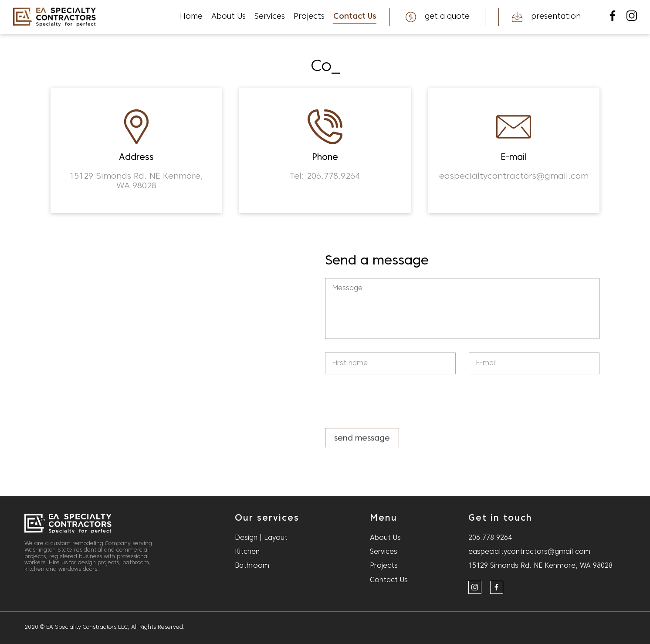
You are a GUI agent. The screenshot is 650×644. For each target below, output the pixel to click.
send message (362, 441)
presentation (546, 17)
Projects (309, 17)
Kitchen (247, 552)
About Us (229, 17)
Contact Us (355, 17)
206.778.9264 (490, 538)
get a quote (438, 17)
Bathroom (252, 566)
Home (191, 17)
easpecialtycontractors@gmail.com (529, 552)
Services (270, 17)
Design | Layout (261, 538)
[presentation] (391, 402)
